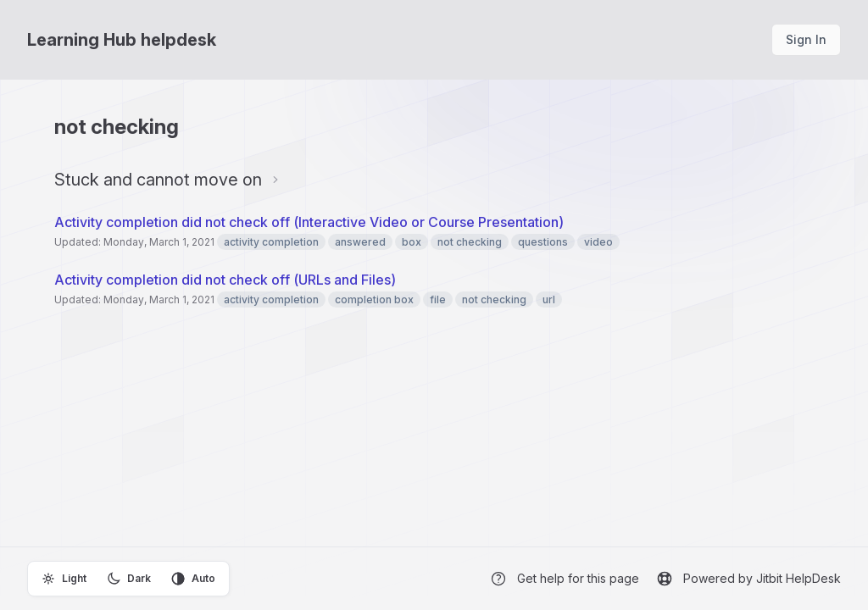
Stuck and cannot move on (158, 180)
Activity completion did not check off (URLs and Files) (225, 280)
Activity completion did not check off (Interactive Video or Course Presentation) (309, 222)
